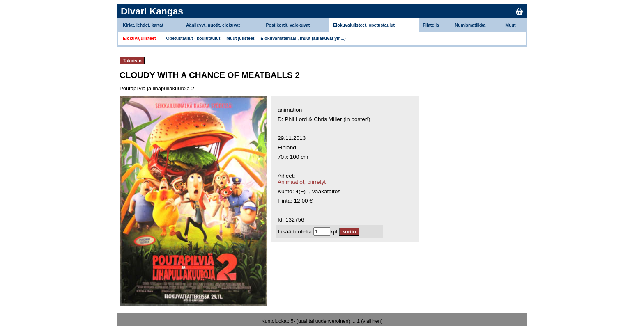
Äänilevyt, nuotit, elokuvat (213, 25)
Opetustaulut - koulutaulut (193, 38)
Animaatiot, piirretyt (302, 182)
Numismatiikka (470, 25)
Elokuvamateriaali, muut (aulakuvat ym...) (303, 38)
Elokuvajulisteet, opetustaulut (364, 25)
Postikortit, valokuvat (288, 25)
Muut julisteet (240, 38)
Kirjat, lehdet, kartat (143, 25)
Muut (510, 25)
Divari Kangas (152, 11)
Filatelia (431, 25)
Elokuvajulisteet (139, 38)
